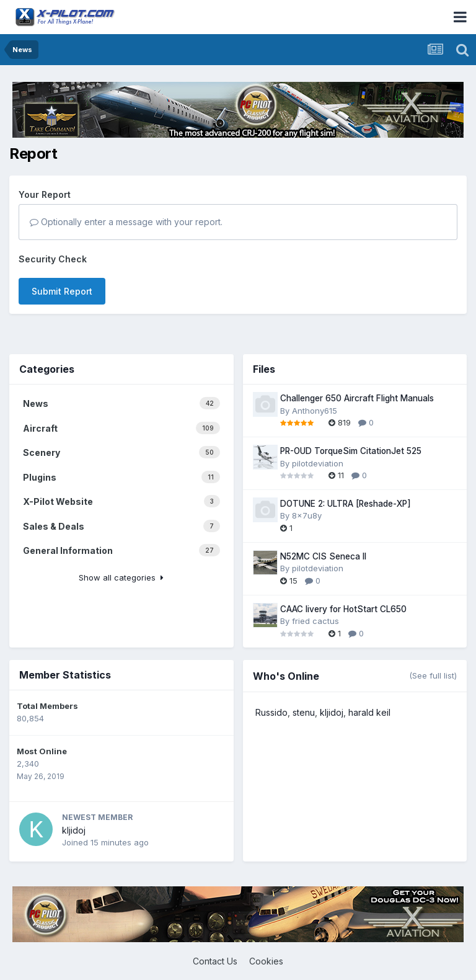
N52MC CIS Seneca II (323, 556)
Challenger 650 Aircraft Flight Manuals (357, 398)
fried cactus (315, 621)
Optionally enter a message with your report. (126, 222)
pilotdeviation (318, 463)
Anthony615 (315, 411)
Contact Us (215, 961)
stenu (304, 712)
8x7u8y (307, 515)
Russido (271, 712)
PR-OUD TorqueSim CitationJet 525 (351, 451)
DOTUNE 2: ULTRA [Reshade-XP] (346, 504)
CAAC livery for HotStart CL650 (343, 609)
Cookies (266, 961)
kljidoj (74, 830)
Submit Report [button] (62, 291)
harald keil (369, 712)
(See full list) (433, 675)
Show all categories (121, 577)
